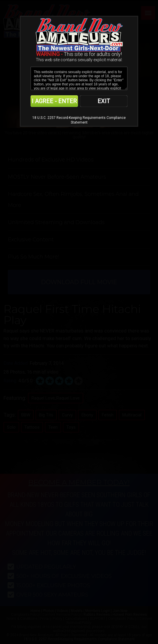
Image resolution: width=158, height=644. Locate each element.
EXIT (104, 101)
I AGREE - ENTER (54, 101)
